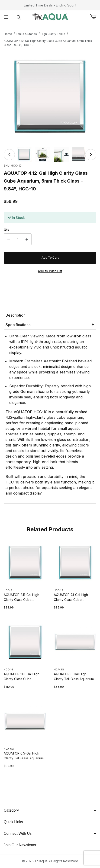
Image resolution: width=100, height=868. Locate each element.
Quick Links (50, 822)
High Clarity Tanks (53, 34)
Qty (6, 229)
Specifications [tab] (18, 325)
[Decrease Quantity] (9, 239)
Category (50, 810)
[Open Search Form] (19, 17)
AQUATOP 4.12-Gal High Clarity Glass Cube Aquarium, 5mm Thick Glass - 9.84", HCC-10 (48, 43)
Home (8, 34)
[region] (50, 155)
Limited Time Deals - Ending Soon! (50, 5)
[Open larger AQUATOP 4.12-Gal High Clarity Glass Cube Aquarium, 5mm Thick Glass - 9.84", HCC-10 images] (50, 96)
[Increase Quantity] (27, 239)
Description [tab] (16, 315)
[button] (24, 155)
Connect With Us (50, 833)
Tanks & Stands (26, 34)
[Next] (91, 155)
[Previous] (9, 155)
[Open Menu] (6, 17)
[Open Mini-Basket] (95, 17)
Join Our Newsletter (50, 845)
